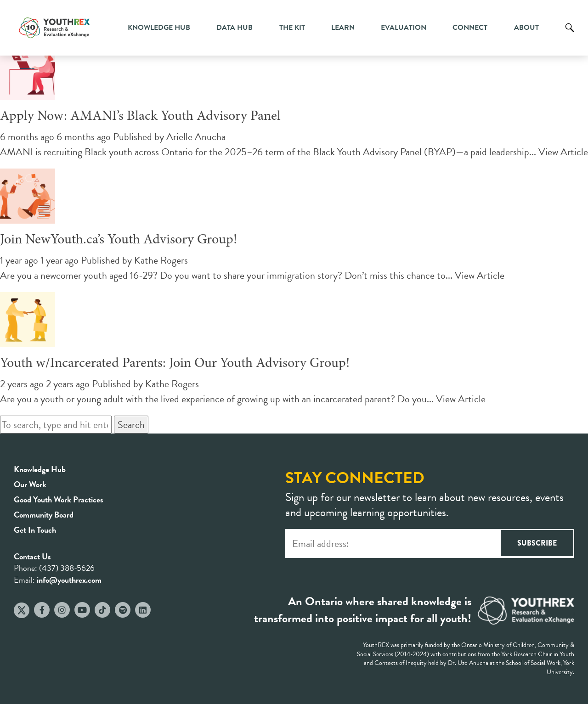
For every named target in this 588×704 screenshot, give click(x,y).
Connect (470, 28)
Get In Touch (35, 530)
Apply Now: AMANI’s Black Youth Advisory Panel (140, 117)
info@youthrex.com (69, 580)
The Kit (292, 28)
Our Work (30, 484)
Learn (343, 28)
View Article (563, 152)
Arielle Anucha (196, 137)
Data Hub (235, 28)
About (526, 28)
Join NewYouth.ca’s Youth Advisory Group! (119, 240)
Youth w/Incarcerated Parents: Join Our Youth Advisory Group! (175, 364)
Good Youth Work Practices (59, 499)
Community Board (44, 515)
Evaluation (404, 28)
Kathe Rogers (161, 260)
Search (570, 34)
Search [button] (131, 425)
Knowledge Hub (159, 28)
